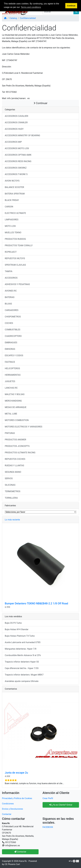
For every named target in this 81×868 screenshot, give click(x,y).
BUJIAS (8, 304)
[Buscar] (58, 12)
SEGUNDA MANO (13, 472)
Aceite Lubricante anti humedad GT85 (23, 642)
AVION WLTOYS (12, 181)
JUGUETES (10, 381)
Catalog (13, 18)
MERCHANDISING (13, 401)
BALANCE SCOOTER (14, 187)
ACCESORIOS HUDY (14, 129)
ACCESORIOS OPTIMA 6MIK (18, 155)
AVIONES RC (11, 291)
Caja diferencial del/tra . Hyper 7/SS (22, 668)
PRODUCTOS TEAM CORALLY (19, 245)
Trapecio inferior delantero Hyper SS (22, 662)
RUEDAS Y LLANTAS (14, 465)
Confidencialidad (28, 18)
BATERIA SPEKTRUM (15, 194)
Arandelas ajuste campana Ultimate (22, 681)
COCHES (9, 323)
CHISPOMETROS (13, 317)
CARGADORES (12, 310)
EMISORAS (10, 349)
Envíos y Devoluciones (13, 809)
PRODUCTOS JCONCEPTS (17, 446)
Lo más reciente (12, 520)
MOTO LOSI (10, 226)
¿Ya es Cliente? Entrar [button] (61, 805)
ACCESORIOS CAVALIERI (16, 116)
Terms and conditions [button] (31, 7)
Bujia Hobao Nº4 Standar (17, 629)
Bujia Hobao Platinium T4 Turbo (20, 636)
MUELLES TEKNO (13, 233)
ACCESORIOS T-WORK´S (16, 174)
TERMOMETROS (13, 491)
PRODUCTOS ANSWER (15, 440)
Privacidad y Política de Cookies (17, 798)
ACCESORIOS (11, 278)
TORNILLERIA (11, 498)
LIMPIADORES (12, 220)
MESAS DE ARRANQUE (16, 407)
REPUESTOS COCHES (15, 459)
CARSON (9, 207)
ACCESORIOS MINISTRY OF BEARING (22, 135)
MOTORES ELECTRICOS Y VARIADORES (24, 427)
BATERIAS (10, 297)
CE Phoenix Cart (12, 864)
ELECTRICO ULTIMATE (15, 213)
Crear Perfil (48, 798)
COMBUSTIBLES (13, 330)
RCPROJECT (11, 252)
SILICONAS (10, 485)
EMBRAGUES (11, 343)
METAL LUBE (11, 414)
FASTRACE (10, 362)
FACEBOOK (48, 827)
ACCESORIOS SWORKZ (16, 168)
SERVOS (9, 478)
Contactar (7, 814)
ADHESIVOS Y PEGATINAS (17, 284)
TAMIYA (9, 271)
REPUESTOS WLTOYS (15, 258)
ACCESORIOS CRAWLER (16, 122)
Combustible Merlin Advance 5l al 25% (23, 655)
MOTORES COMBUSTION (17, 420)
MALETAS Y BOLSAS (15, 394)
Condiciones (8, 804)
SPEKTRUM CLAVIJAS (15, 265)
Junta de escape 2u (16, 773)
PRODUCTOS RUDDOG (15, 239)
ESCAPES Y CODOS (14, 355)
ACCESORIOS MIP (13, 142)
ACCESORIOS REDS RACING (18, 161)
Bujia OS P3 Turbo (13, 623)
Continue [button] (71, 6)
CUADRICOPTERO (13, 336)
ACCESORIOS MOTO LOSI (17, 148)
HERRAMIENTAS (13, 375)
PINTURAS (10, 433)
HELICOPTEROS (12, 368)
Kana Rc (23, 861)
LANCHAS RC (11, 388)
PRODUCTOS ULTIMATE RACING (20, 453)
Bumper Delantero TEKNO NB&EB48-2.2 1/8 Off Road (36, 603)
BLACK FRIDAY (12, 200)
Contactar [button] (20, 852)
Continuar (41, 103)
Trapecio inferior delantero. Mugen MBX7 (24, 675)
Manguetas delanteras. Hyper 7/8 (21, 649)
